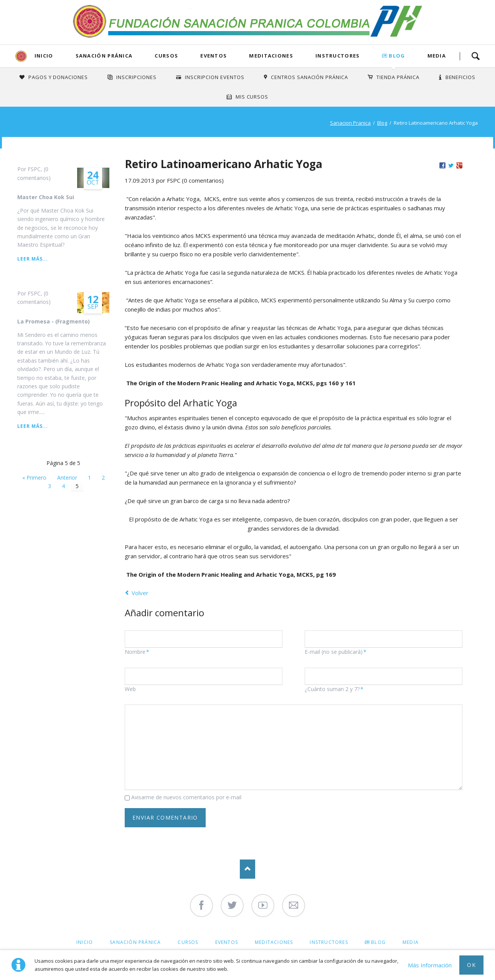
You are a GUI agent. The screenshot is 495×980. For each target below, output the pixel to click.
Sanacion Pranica (350, 123)
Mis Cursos (252, 97)
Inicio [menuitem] (85, 942)
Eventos (214, 56)
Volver (140, 593)
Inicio (44, 56)
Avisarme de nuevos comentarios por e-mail (186, 797)
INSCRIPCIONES (136, 77)
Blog (397, 56)
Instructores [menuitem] (329, 942)
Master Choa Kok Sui (46, 197)
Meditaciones (271, 56)
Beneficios (461, 77)
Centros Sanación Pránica (309, 77)
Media (437, 56)
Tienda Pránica (398, 77)
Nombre (138, 652)
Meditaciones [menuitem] (274, 942)
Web (130, 689)
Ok (471, 965)
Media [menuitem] (411, 942)
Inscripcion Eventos (215, 77)
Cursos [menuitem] (188, 942)
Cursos (166, 56)
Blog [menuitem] (378, 942)
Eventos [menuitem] (227, 942)
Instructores (338, 56)
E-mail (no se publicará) (336, 652)
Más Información (430, 965)
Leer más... (33, 259)
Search (475, 56)
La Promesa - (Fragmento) (54, 321)
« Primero (34, 478)
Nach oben (247, 869)
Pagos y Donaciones (58, 77)
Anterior (67, 478)
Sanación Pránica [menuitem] (135, 942)
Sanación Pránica (104, 56)
